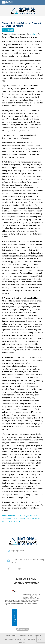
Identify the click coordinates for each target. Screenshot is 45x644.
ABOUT (15, 635)
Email (16, 591)
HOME (8, 635)
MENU (10, 2)
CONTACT (37, 635)
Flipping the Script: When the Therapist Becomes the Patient (21, 24)
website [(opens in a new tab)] (33, 34)
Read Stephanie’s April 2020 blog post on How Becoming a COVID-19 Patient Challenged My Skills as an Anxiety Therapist (22, 518)
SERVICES (23, 635)
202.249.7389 (16, 551)
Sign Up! (15, 618)
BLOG (30, 635)
